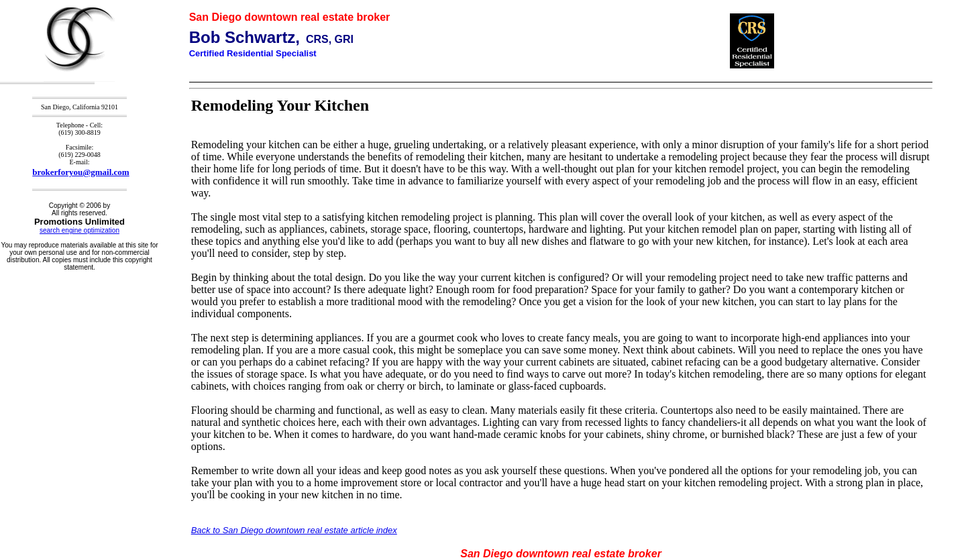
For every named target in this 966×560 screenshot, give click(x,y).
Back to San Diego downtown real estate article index (294, 530)
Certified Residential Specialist (253, 53)
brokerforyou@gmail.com (80, 172)
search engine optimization (79, 230)
